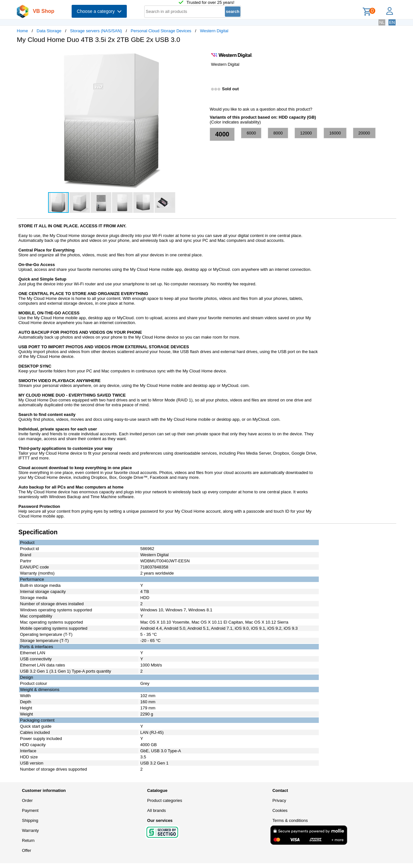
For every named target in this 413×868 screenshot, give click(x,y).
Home (22, 31)
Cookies (280, 810)
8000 (278, 133)
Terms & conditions (290, 820)
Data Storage (49, 31)
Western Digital (214, 31)
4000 (222, 134)
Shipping (30, 820)
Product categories (165, 800)
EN (392, 22)
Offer (27, 850)
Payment (30, 810)
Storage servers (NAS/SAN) (96, 31)
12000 (306, 133)
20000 (364, 133)
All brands (156, 810)
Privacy (279, 800)
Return (28, 840)
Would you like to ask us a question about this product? (261, 109)
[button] (201, 55)
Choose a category (99, 11)
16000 (335, 133)
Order (27, 800)
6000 (251, 133)
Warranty (30, 830)
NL (382, 22)
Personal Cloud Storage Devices (161, 31)
